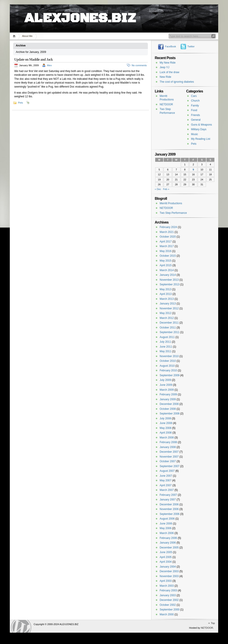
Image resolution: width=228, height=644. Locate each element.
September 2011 (170, 332)
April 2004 (166, 562)
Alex (49, 65)
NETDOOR (166, 104)
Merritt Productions (171, 203)
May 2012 (166, 313)
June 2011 (166, 347)
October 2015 (168, 256)
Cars (194, 96)
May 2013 (166, 289)
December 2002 (169, 600)
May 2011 (166, 351)
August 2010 (167, 366)
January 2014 (168, 275)
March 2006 (167, 533)
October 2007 (168, 461)
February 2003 (168, 590)
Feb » (166, 189)
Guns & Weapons (202, 125)
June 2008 (166, 423)
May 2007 (166, 480)
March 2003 (167, 586)
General (196, 120)
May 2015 (166, 261)
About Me (27, 36)
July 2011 (165, 342)
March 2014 (167, 270)
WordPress (21, 626)
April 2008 (166, 433)
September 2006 (170, 514)
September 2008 (170, 414)
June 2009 (166, 385)
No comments (139, 65)
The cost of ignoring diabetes (177, 82)
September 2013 (170, 284)
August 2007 (167, 471)
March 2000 (167, 614)
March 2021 (167, 232)
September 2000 (170, 610)
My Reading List (201, 139)
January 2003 (168, 595)
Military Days (199, 129)
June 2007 (166, 476)
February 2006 (168, 538)
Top (213, 623)
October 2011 (168, 328)
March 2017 (167, 246)
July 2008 (165, 418)
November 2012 (169, 308)
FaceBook (171, 46)
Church (195, 101)
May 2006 (166, 528)
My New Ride (168, 63)
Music (194, 134)
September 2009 (170, 375)
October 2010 (168, 361)
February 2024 (168, 227)
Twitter (191, 46)
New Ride (165, 77)
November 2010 (169, 356)
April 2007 (166, 485)
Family (195, 106)
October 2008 (168, 409)
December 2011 (169, 323)
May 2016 (166, 251)
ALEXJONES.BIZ (80, 13)
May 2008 (166, 428)
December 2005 (169, 548)
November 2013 (169, 280)
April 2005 (166, 557)
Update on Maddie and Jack (34, 59)
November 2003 (169, 576)
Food (194, 110)
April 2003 (166, 581)
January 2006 (168, 543)
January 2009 (168, 399)
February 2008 (168, 442)
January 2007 (168, 500)
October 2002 (168, 605)
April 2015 (166, 265)
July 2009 (165, 380)
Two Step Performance (173, 213)
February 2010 (168, 370)
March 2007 (167, 490)
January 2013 (168, 304)
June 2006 (166, 524)
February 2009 (168, 394)
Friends (195, 115)
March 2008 (167, 438)
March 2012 (167, 318)
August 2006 (167, 519)
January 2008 (168, 447)
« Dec (158, 189)
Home (15, 36)
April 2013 (166, 294)
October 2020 (168, 237)
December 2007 (169, 452)
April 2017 (166, 242)
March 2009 (167, 390)
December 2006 (169, 504)
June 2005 (166, 552)
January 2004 (168, 567)
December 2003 (169, 571)
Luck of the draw (169, 72)
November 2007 (169, 457)
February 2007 (168, 495)
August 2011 (167, 337)
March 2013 (167, 299)
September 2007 (170, 466)
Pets (20, 103)
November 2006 (169, 509)
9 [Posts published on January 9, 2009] (193, 170)
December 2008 (169, 404)
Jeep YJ (164, 67)
